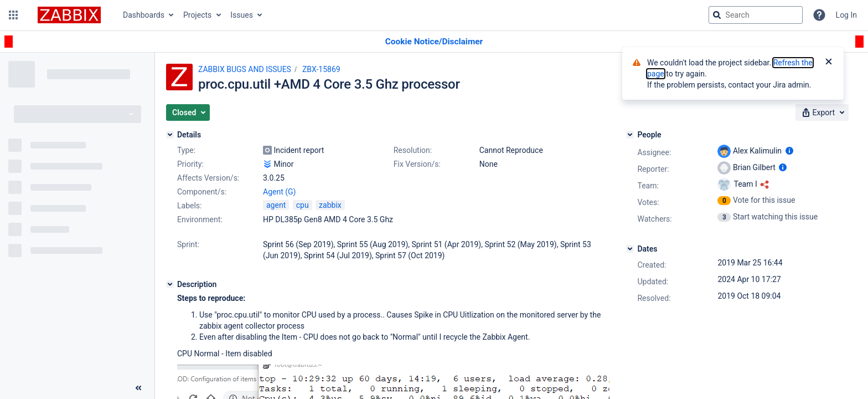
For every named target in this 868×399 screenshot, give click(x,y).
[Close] (829, 63)
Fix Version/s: (417, 164)
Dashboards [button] (144, 15)
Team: (648, 186)
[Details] (170, 135)
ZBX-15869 (321, 69)
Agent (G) (279, 192)
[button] (13, 15)
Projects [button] (197, 15)
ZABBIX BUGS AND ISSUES (245, 69)
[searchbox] (756, 15)
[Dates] (630, 249)
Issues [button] (242, 15)
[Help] (819, 15)
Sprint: (188, 244)
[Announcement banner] (434, 42)
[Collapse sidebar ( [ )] (138, 388)
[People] (630, 135)
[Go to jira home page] (69, 15)
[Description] (170, 284)
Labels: (189, 206)
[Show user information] (789, 151)
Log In (846, 15)
